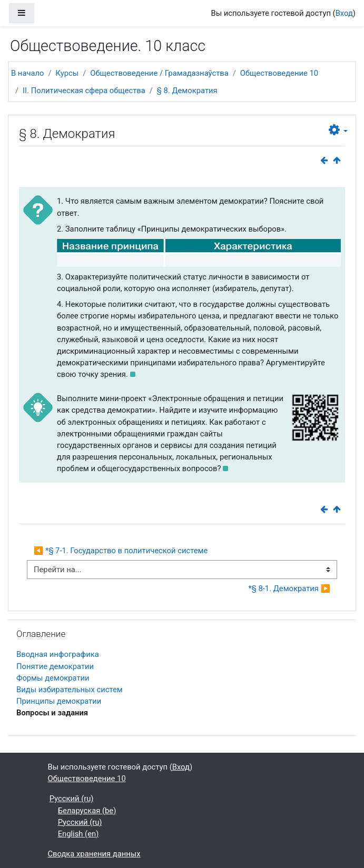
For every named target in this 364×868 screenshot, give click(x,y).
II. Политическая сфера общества (84, 91)
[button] (338, 130)
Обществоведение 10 (279, 73)
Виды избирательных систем (70, 690)
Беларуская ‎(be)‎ (87, 811)
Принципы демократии (59, 701)
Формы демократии (53, 678)
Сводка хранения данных (94, 854)
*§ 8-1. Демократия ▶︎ (289, 588)
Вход (344, 13)
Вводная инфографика (58, 654)
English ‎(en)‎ (78, 834)
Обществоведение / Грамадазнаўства (159, 73)
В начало (27, 73)
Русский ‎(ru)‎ (72, 799)
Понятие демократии (55, 666)
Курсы (67, 73)
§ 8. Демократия (187, 91)
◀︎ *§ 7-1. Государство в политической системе (121, 551)
